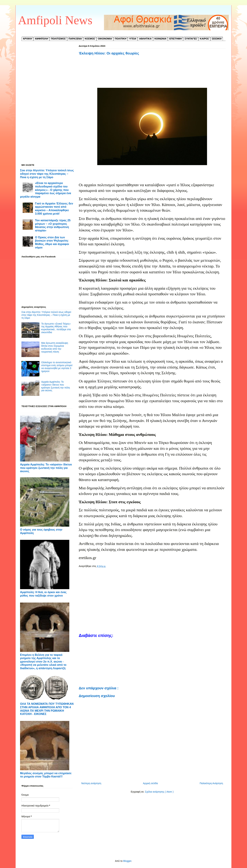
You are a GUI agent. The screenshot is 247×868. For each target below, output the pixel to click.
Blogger (127, 861)
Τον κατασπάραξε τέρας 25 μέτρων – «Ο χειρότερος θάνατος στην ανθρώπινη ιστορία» (53, 225)
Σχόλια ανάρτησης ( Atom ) (159, 792)
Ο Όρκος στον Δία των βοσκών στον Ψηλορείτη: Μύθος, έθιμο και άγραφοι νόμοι (52, 242)
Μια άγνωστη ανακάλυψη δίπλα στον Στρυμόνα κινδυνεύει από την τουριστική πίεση (55, 347)
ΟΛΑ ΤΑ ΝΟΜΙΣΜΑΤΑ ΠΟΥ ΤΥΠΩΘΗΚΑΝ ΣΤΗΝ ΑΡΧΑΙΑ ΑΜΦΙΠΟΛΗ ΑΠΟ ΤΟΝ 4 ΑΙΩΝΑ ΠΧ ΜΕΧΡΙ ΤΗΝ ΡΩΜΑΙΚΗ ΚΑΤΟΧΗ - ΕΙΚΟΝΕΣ (47, 709)
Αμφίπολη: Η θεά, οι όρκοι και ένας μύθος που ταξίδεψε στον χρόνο (43, 594)
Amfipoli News (55, 20)
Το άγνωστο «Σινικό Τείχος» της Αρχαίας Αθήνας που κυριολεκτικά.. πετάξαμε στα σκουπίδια (56, 328)
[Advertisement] (152, 75)
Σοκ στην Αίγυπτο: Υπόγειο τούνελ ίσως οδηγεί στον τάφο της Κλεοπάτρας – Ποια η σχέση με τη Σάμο (47, 174)
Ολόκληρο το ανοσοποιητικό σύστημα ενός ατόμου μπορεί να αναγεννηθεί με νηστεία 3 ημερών (57, 367)
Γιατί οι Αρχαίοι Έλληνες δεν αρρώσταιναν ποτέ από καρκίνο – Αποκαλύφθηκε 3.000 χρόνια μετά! (54, 208)
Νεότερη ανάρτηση (91, 783)
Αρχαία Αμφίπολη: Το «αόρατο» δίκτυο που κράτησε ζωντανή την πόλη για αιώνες (56, 386)
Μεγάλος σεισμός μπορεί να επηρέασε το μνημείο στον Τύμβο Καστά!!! (46, 775)
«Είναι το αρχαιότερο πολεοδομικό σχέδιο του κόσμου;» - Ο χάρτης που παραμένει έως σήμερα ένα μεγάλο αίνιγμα (46, 190)
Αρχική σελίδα (150, 783)
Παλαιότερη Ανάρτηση (211, 783)
